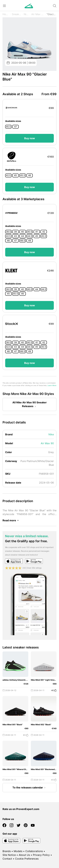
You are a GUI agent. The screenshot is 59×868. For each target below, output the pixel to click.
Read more (11, 520)
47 (15, 127)
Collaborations (34, 851)
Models (18, 851)
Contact (7, 859)
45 (15, 175)
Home (6, 14)
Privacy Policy (41, 855)
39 (15, 232)
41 (37, 232)
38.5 (8, 232)
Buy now (30, 138)
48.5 (23, 241)
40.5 (30, 232)
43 (15, 236)
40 (22, 232)
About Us (24, 855)
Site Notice (9, 855)
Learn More (52, 385)
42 (44, 232)
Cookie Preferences (27, 859)
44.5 (30, 236)
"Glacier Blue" (52, 14)
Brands (7, 851)
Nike (26, 14)
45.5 (8, 127)
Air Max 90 (38, 14)
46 (30, 175)
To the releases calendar (30, 788)
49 (30, 241)
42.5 (8, 175)
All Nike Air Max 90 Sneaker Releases (30, 405)
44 (22, 236)
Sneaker (17, 14)
